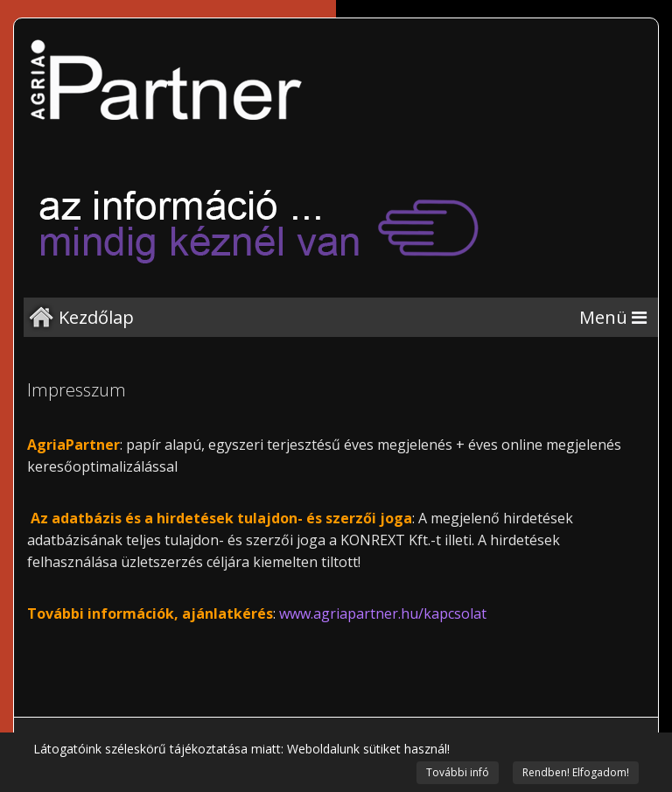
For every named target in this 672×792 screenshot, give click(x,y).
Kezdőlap (96, 317)
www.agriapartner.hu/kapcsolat (383, 613)
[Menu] (613, 317)
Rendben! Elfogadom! (576, 772)
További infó (458, 772)
